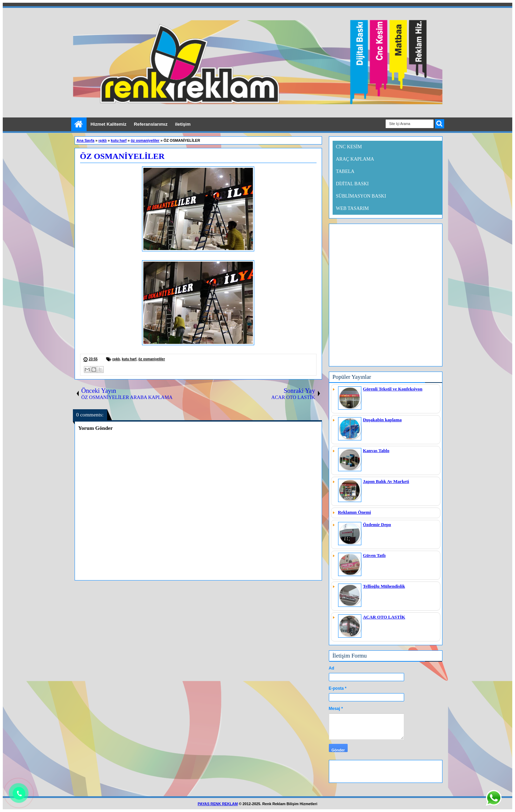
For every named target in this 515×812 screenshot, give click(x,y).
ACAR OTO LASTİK (384, 617)
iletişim (183, 124)
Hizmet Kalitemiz (109, 124)
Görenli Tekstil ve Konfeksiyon (393, 389)
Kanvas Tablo (376, 451)
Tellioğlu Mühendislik (384, 586)
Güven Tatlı (374, 555)
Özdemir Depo (377, 524)
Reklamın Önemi (355, 512)
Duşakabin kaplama (382, 420)
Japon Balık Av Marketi (386, 481)
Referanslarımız (151, 124)
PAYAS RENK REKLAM (218, 804)
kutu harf (129, 359)
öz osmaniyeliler (152, 359)
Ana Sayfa (79, 124)
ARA (440, 124)
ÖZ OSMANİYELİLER (122, 156)
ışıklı (116, 359)
